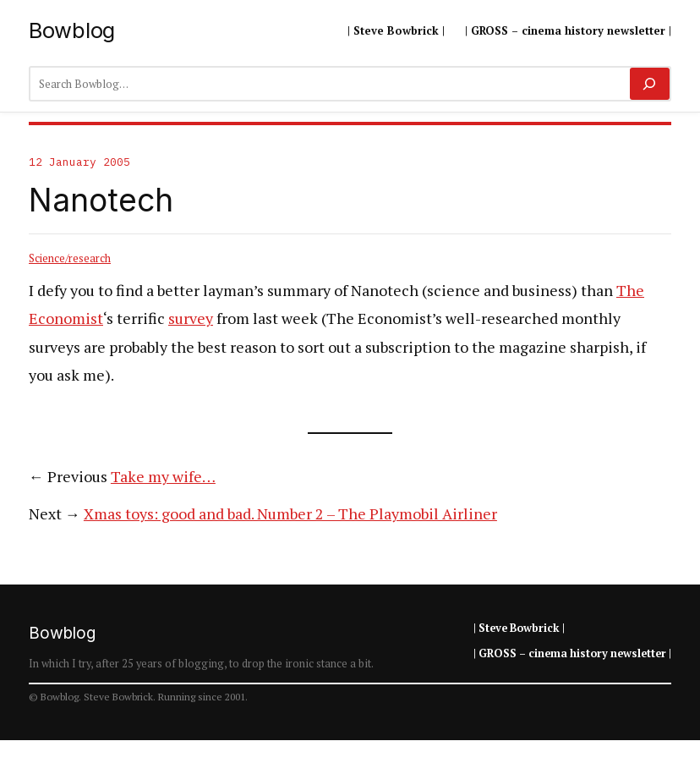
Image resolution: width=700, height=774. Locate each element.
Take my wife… (163, 476)
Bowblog (72, 30)
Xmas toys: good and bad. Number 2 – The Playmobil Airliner (290, 513)
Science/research (70, 258)
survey (191, 318)
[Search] (650, 84)
